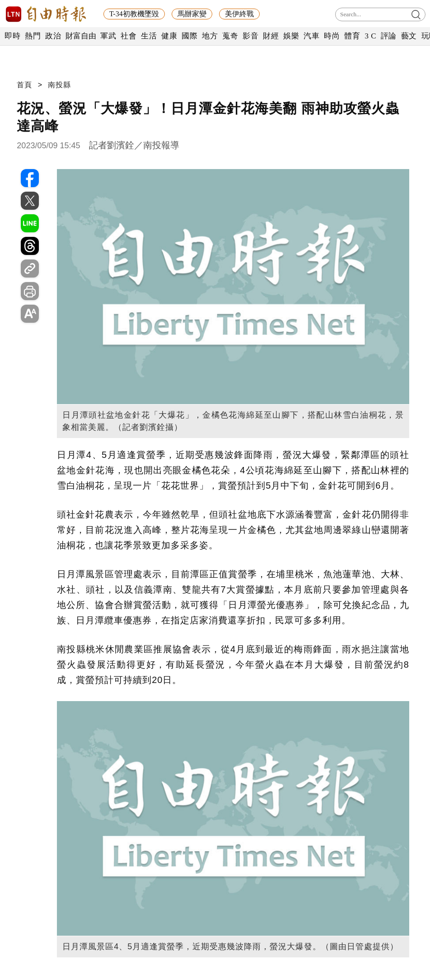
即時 (12, 36)
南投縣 (59, 85)
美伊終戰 (239, 14)
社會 (129, 36)
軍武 (108, 36)
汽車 (311, 36)
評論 (389, 36)
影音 (250, 36)
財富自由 (81, 36)
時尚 (332, 36)
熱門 (33, 36)
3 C (370, 36)
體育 (352, 36)
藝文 (409, 36)
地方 (210, 36)
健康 (169, 36)
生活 (149, 36)
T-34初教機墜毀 (134, 14)
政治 (53, 36)
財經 (271, 36)
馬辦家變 (192, 14)
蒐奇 (230, 36)
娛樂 (291, 36)
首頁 (24, 85)
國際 (189, 36)
